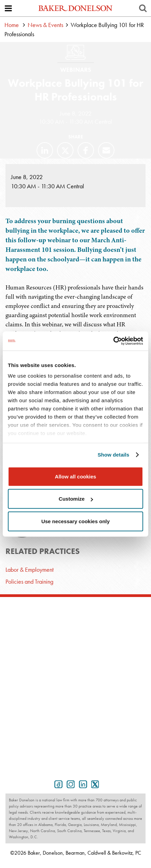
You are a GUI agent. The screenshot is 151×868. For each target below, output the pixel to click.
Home (12, 25)
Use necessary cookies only (75, 521)
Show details (114, 455)
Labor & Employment (30, 569)
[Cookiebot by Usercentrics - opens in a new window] (113, 341)
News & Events (45, 25)
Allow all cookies (76, 476)
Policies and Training (29, 581)
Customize (76, 499)
